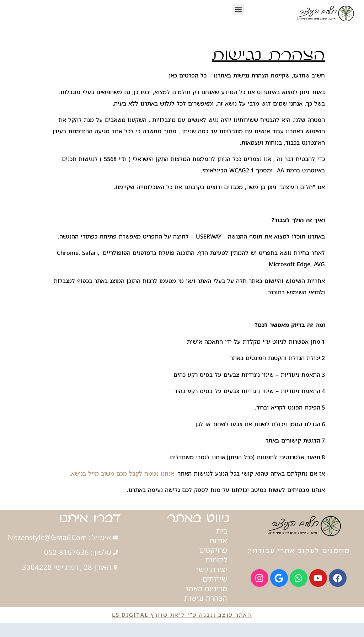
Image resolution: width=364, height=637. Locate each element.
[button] (238, 9)
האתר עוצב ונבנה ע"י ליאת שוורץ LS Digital (182, 615)
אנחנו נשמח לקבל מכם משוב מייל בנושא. (122, 473)
